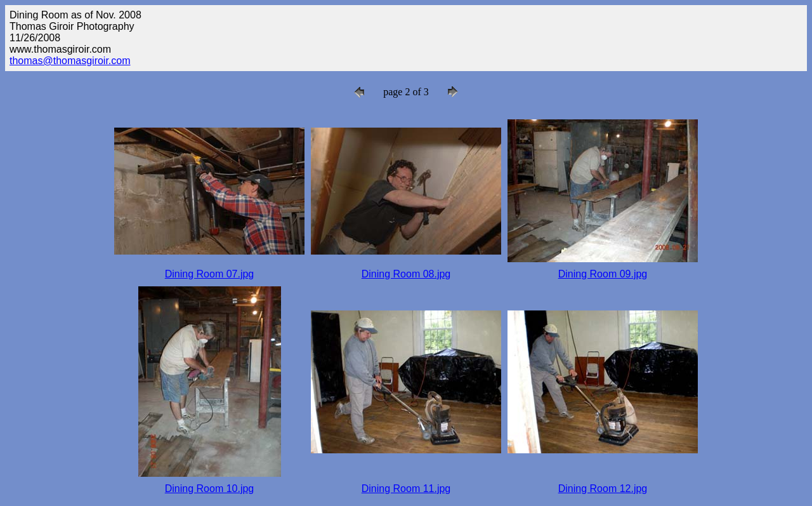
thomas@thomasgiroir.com (70, 61)
